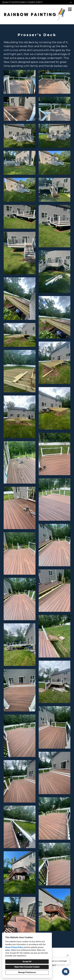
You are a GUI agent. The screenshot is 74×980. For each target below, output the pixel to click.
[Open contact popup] (66, 972)
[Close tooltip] (68, 955)
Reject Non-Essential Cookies (27, 967)
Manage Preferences (27, 972)
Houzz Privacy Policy (14, 947)
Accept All (27, 962)
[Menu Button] (70, 9)
